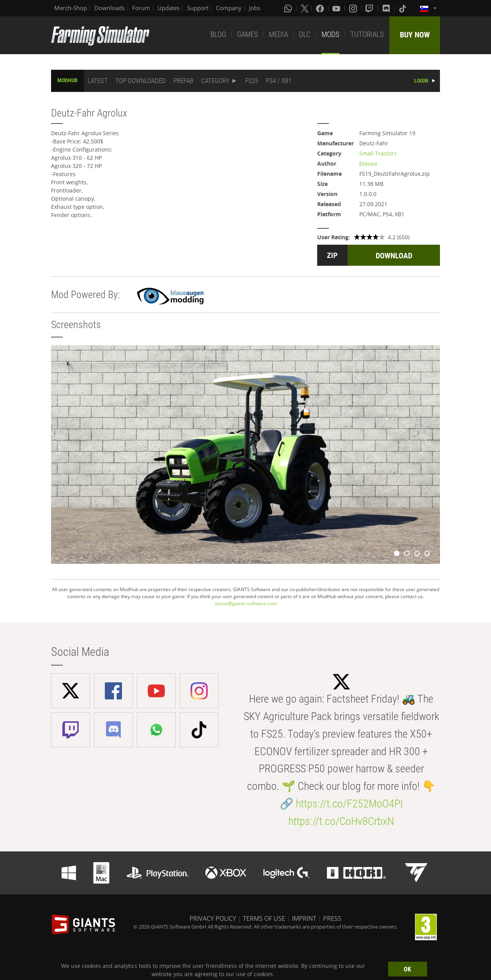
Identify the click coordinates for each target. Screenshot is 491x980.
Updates (169, 8)
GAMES (247, 34)
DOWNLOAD (394, 256)
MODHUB (67, 80)
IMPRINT (304, 918)
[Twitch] (370, 8)
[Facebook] (321, 8)
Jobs (255, 8)
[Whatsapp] (289, 8)
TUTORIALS (367, 34)
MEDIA (278, 34)
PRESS (332, 918)
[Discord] (387, 8)
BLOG (218, 34)
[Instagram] (354, 8)
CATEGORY (215, 81)
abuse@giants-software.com (246, 603)
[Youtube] (337, 8)
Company (229, 8)
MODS (330, 34)
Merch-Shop (71, 8)
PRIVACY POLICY (213, 918)
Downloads (110, 8)
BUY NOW (415, 35)
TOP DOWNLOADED (140, 81)
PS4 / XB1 (279, 81)
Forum (141, 8)
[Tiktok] (403, 8)
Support (198, 8)
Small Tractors (378, 153)
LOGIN (421, 81)
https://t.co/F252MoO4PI (349, 804)
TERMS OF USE (264, 918)
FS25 (252, 81)
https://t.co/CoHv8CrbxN (341, 821)
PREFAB (183, 81)
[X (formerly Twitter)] (305, 8)
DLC (305, 34)
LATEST (98, 81)
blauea (368, 163)
